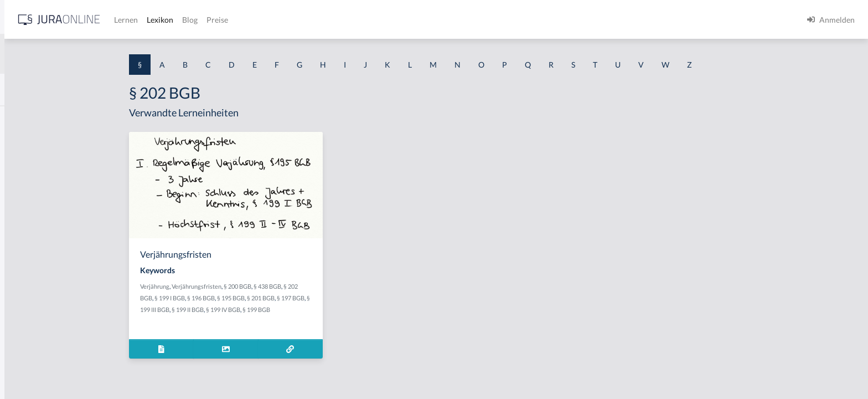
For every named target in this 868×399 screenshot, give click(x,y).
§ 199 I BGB (256, 298)
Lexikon (333, 20)
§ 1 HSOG (25, 218)
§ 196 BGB (287, 298)
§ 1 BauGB (27, 143)
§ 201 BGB (347, 298)
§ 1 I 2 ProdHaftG (39, 292)
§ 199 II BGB (274, 310)
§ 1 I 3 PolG (28, 317)
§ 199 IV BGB (309, 310)
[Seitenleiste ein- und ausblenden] (159, 17)
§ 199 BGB (343, 310)
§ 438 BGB (354, 286)
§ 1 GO (20, 168)
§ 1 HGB (23, 193)
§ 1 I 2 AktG (29, 267)
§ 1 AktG (24, 118)
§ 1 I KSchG (28, 342)
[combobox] (89, 54)
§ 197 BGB (377, 298)
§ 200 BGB (324, 286)
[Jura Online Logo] (232, 20)
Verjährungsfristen (283, 286)
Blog (363, 20)
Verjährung (241, 286)
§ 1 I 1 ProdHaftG (39, 242)
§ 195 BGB (317, 298)
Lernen (299, 20)
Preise (390, 20)
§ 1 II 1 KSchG (32, 367)
